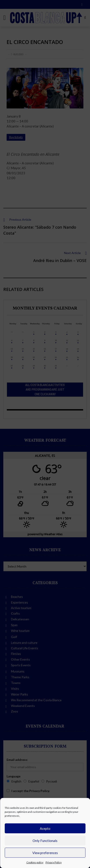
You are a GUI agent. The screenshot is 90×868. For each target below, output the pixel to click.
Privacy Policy (54, 862)
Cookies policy (35, 862)
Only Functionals (45, 841)
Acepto (45, 828)
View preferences (45, 853)
